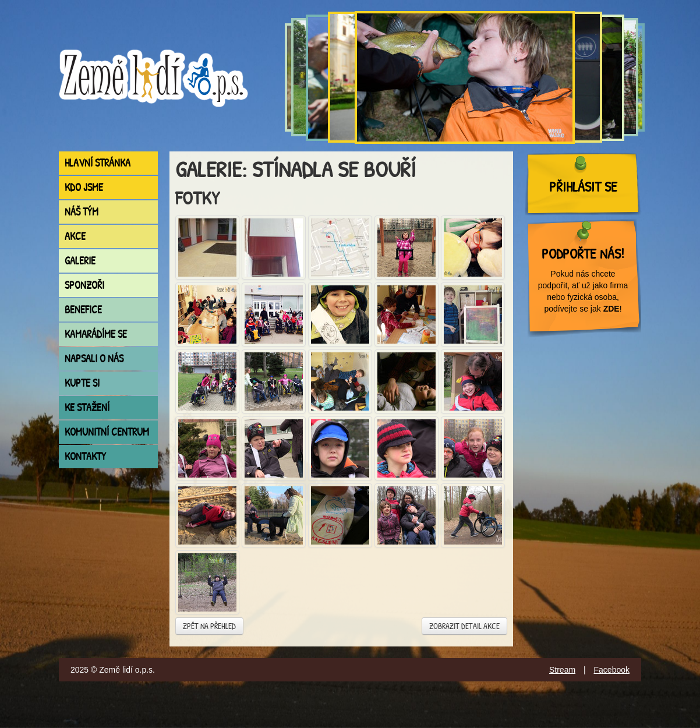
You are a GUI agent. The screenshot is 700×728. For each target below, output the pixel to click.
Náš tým (82, 212)
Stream (562, 670)
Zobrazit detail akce (464, 626)
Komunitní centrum (107, 432)
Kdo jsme (84, 187)
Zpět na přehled (209, 626)
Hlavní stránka (98, 163)
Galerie (80, 261)
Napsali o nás (94, 358)
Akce (75, 236)
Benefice (83, 310)
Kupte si (82, 383)
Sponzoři (84, 285)
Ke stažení (87, 407)
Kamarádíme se (96, 334)
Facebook (612, 670)
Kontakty (85, 456)
